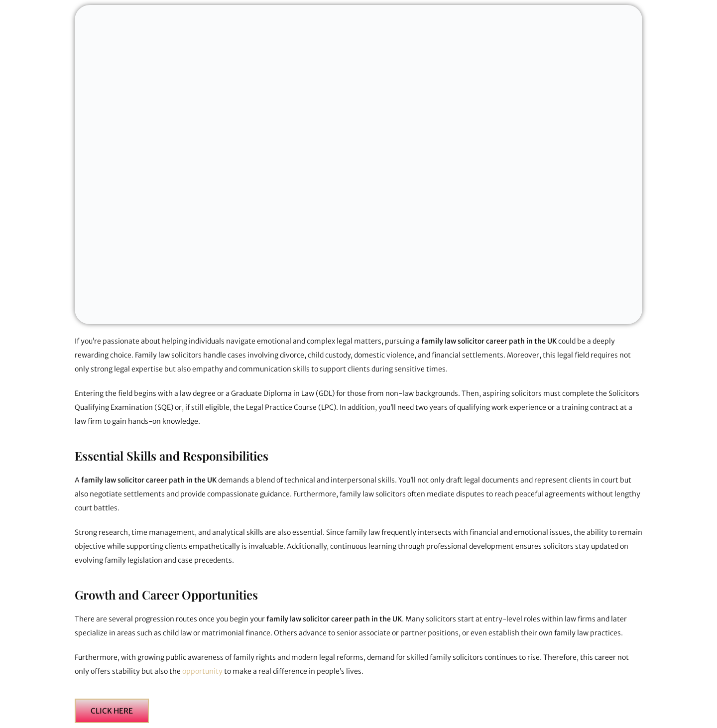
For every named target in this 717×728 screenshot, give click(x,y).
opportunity (203, 671)
